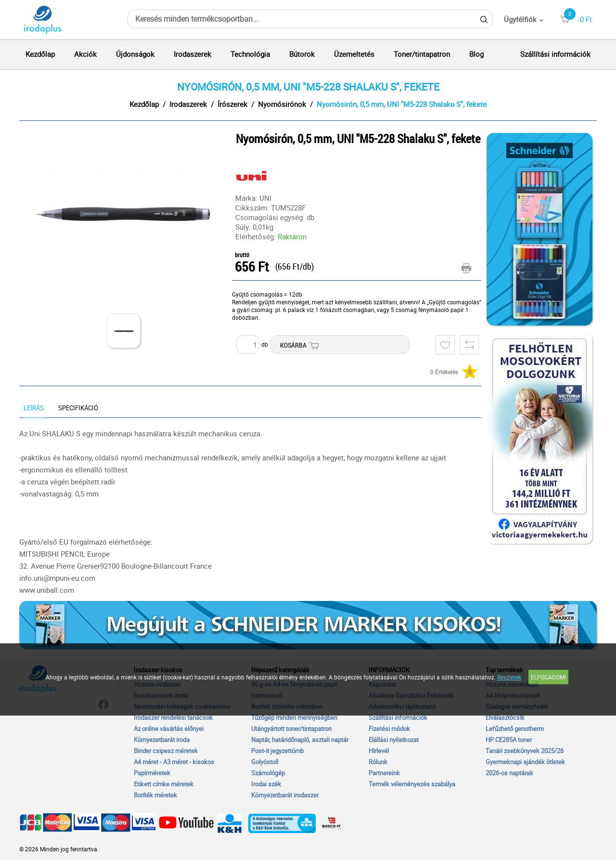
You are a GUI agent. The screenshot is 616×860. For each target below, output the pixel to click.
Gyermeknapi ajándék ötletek (525, 762)
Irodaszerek (192, 54)
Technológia (250, 54)
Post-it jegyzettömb (277, 751)
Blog (476, 54)
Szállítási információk (555, 54)
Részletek (509, 677)
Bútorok (302, 54)
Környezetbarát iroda (162, 740)
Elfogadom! (548, 677)
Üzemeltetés (354, 54)
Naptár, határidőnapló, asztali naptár (300, 740)
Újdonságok (135, 54)
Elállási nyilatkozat (394, 740)
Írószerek (232, 104)
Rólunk (378, 762)
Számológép (268, 773)
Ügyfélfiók (520, 19)
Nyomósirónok (282, 104)
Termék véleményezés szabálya (412, 784)
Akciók (85, 54)
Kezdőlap (40, 54)
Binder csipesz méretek (166, 751)
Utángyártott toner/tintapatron (291, 729)
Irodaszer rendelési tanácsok (173, 717)
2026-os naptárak (509, 773)
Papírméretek (152, 773)
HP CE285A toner (509, 740)
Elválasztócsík (505, 717)
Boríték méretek (155, 795)
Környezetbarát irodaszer (285, 795)
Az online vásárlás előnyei (169, 729)
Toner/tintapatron (422, 54)
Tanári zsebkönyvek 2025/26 (525, 751)
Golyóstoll (265, 762)
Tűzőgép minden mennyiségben (294, 717)
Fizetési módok (389, 729)
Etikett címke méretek (164, 784)
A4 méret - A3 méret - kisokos (174, 762)
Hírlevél (379, 751)
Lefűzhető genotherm (515, 729)
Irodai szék (266, 784)
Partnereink (384, 773)
